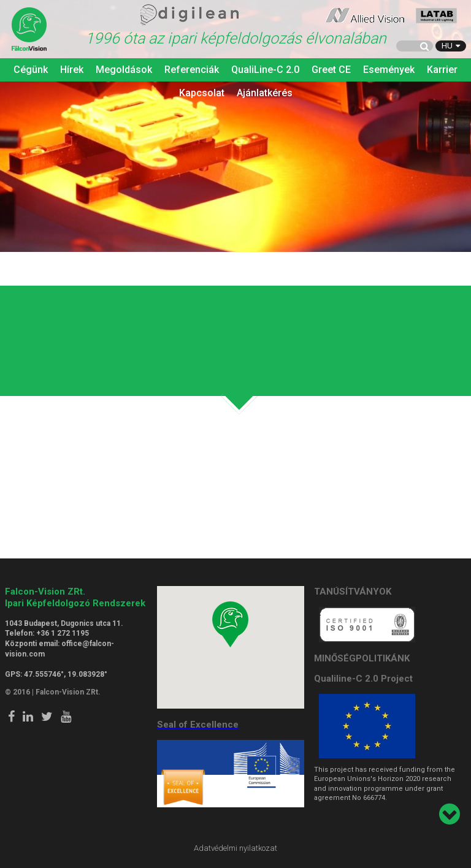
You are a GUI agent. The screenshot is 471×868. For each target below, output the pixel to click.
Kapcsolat (202, 93)
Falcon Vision (29, 30)
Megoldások (124, 70)
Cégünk (31, 70)
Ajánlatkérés (265, 93)
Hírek (72, 70)
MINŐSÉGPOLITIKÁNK (362, 658)
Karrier (442, 70)
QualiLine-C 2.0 (265, 70)
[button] (230, 624)
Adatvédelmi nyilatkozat (235, 848)
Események (389, 70)
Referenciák (192, 70)
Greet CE (331, 70)
